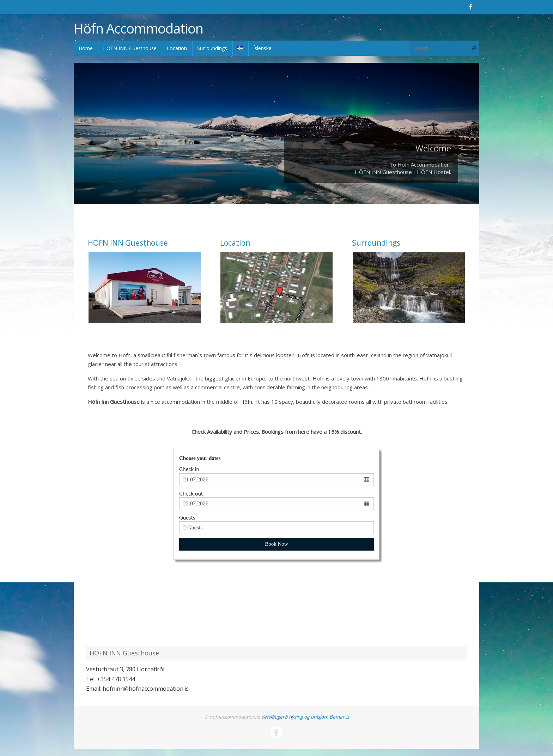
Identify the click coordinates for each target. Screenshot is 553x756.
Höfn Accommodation (138, 29)
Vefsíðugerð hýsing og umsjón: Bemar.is (305, 717)
